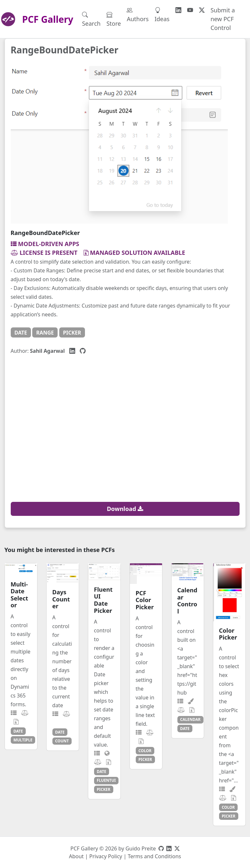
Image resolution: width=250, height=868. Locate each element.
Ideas (162, 14)
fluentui (106, 780)
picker (72, 333)
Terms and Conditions (154, 856)
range (45, 333)
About (76, 856)
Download (125, 509)
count (62, 741)
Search (91, 19)
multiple (23, 740)
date (21, 333)
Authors (138, 14)
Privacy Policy (106, 856)
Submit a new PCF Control (223, 19)
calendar (190, 719)
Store (114, 19)
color (145, 751)
